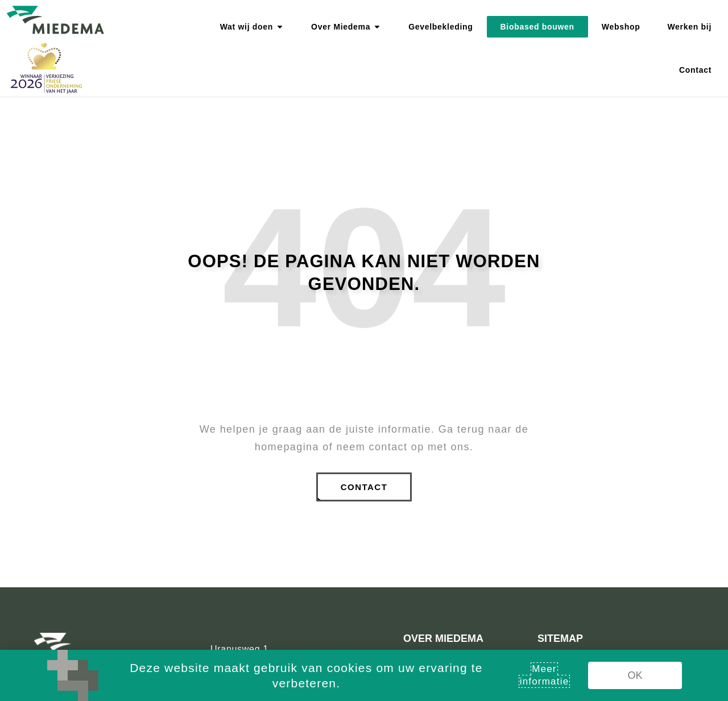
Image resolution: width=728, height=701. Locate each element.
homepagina (287, 447)
